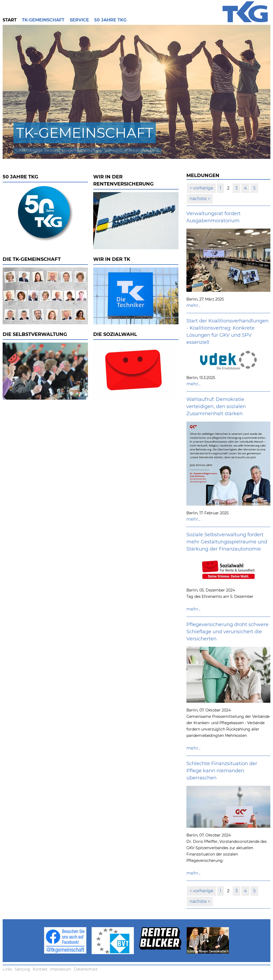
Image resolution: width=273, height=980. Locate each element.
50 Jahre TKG (110, 20)
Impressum (61, 969)
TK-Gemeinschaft (43, 20)
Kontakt (40, 969)
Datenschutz (86, 969)
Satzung (22, 969)
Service (79, 20)
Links (7, 969)
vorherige (203, 188)
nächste (199, 199)
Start (10, 20)
